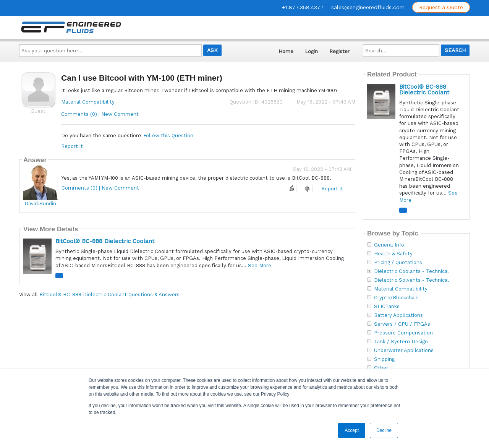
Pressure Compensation (403, 333)
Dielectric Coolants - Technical (411, 271)
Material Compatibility (88, 102)
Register (339, 51)
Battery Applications (398, 315)
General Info (389, 245)
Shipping (384, 359)
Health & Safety (393, 254)
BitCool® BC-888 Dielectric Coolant (105, 241)
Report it (72, 146)
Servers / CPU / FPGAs (402, 324)
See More (260, 265)
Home (286, 51)
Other (381, 368)
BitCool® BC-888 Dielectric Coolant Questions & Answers (109, 295)
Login (311, 51)
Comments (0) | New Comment (100, 114)
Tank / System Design (401, 342)
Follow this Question (168, 136)
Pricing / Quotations (398, 263)
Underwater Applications (404, 351)
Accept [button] (352, 430)
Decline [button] (384, 430)
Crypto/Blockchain (396, 298)
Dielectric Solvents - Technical (411, 280)
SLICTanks (387, 307)
